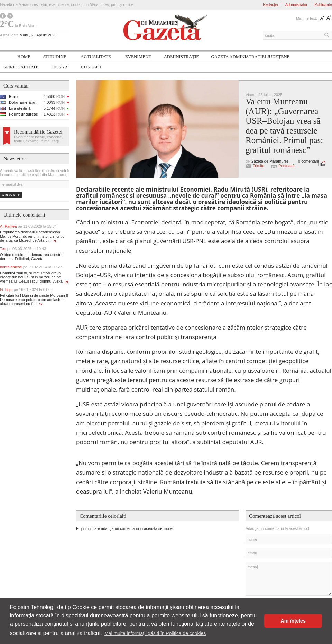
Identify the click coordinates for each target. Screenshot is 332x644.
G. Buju (26, 289)
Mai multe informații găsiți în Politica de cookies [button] (155, 633)
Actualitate (96, 57)
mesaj (289, 579)
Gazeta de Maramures (270, 161)
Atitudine (54, 57)
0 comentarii (308, 161)
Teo (23, 249)
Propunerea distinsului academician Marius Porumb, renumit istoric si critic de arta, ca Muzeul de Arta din (32, 236)
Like (322, 165)
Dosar (60, 67)
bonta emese (31, 267)
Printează (286, 166)
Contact (92, 67)
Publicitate (323, 4)
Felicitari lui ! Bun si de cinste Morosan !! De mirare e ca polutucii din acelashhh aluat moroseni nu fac (34, 300)
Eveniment (138, 57)
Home (24, 57)
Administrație (181, 57)
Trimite (259, 166)
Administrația (296, 4)
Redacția (270, 4)
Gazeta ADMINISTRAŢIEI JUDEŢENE (250, 57)
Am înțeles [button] (293, 621)
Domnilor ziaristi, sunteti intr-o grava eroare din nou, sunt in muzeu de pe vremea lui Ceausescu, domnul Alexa (34, 277)
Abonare (11, 195)
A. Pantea (28, 226)
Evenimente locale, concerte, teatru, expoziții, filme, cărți (38, 139)
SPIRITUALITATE (21, 67)
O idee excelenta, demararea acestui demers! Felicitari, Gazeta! (31, 257)
